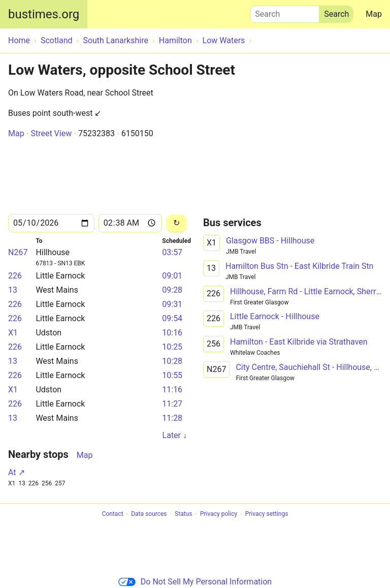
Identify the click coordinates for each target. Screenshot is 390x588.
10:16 (172, 333)
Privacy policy (219, 514)
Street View (51, 133)
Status (183, 514)
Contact (113, 514)
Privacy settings (267, 514)
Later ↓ (175, 435)
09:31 (172, 304)
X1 (13, 333)
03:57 (172, 252)
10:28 (172, 361)
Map (374, 14)
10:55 (172, 375)
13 (13, 290)
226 (15, 276)
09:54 (172, 318)
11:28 (172, 418)
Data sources (149, 514)
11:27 (172, 404)
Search (285, 12)
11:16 (172, 390)
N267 (18, 252)
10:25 (172, 347)
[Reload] (176, 223)
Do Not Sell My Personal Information (195, 582)
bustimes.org (44, 14)
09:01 (172, 276)
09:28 (172, 290)
